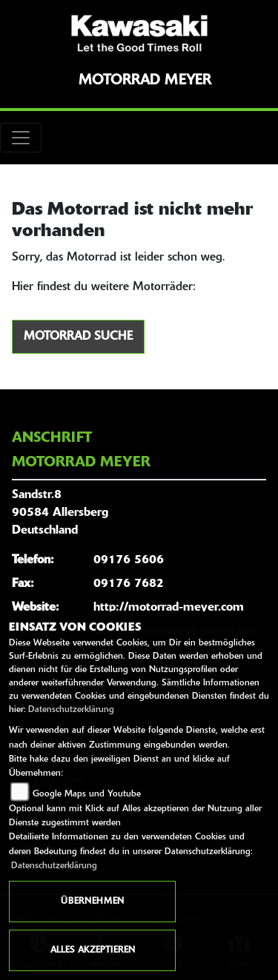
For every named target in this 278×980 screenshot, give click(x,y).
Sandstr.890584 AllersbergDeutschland (60, 513)
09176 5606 (129, 560)
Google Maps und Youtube (87, 794)
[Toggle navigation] (21, 138)
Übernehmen (92, 902)
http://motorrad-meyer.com (169, 608)
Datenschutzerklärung (71, 710)
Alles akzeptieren (93, 950)
